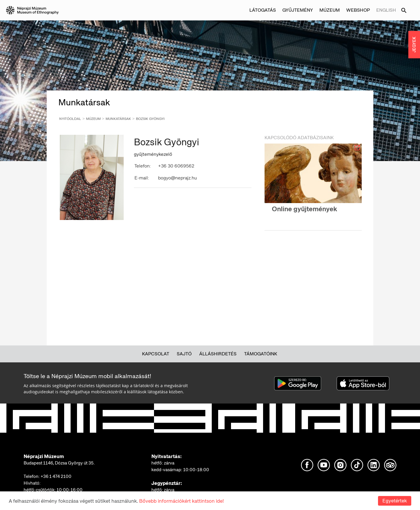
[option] (313, 183)
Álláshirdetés (218, 354)
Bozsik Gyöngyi (150, 119)
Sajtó (184, 354)
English (386, 10)
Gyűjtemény (298, 10)
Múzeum (330, 10)
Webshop (358, 10)
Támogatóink (261, 354)
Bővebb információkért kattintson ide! (181, 501)
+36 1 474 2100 (56, 476)
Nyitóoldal (70, 119)
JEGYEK (414, 45)
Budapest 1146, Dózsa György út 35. (59, 463)
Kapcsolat (156, 354)
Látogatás (263, 10)
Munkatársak (118, 119)
